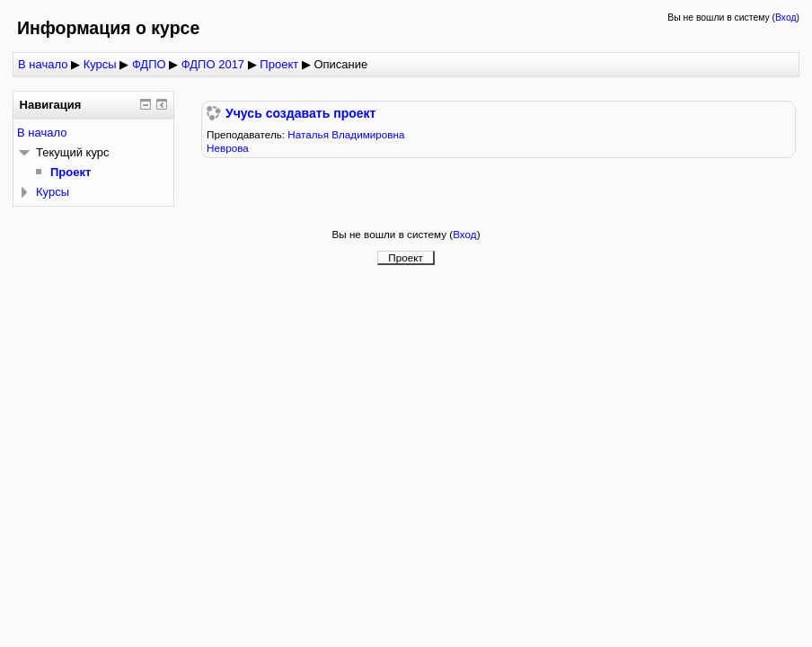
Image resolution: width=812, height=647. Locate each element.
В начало (43, 64)
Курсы (100, 64)
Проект (279, 64)
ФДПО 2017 (213, 64)
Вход (786, 18)
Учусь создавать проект (300, 113)
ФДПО (149, 64)
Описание (340, 64)
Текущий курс (73, 152)
